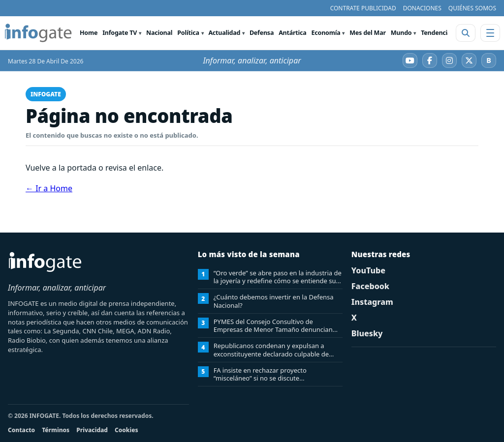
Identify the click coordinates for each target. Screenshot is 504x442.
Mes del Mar (368, 33)
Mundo (401, 33)
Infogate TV (120, 33)
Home (89, 33)
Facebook (370, 286)
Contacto (21, 430)
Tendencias (437, 33)
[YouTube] (410, 60)
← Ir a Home (49, 188)
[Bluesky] (489, 60)
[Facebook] (430, 60)
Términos (56, 430)
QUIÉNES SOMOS (472, 8)
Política (188, 33)
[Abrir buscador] (466, 33)
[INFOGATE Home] (38, 33)
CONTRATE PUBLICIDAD (363, 8)
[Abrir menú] (490, 33)
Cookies (126, 430)
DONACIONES (422, 8)
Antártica (292, 33)
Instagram (372, 302)
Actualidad (224, 33)
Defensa (262, 33)
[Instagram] (449, 60)
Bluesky (367, 333)
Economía (326, 33)
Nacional (159, 33)
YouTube (368, 270)
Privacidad (92, 430)
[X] (469, 60)
